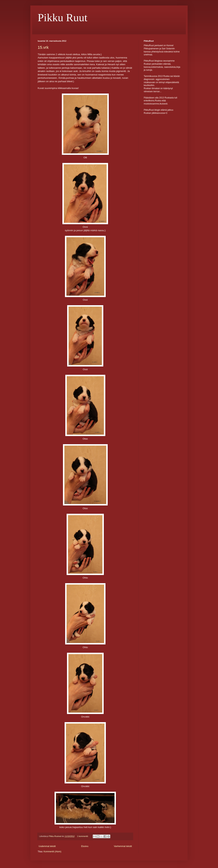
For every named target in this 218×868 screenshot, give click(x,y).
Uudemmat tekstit (47, 846)
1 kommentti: (83, 836)
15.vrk (43, 47)
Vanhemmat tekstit (123, 846)
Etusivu (85, 846)
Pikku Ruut (63, 18)
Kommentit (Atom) (52, 852)
